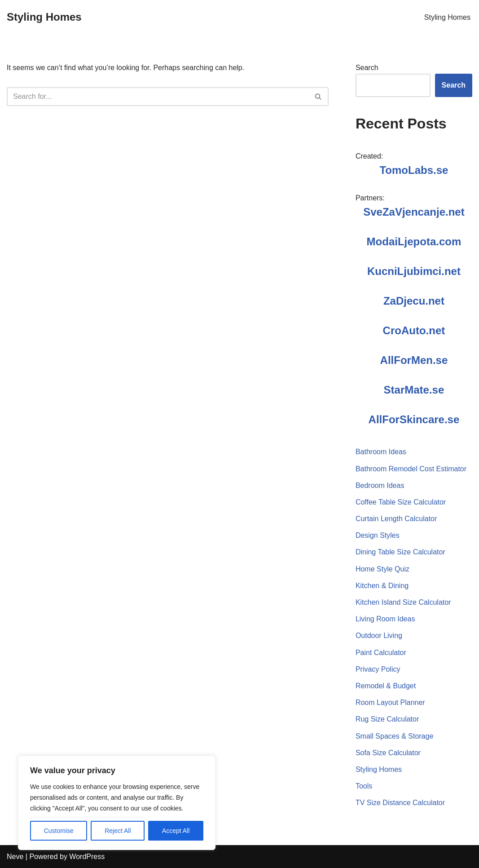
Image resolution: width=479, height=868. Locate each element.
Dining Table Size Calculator (400, 552)
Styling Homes (447, 17)
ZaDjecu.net (414, 301)
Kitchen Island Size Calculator (403, 602)
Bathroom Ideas (381, 452)
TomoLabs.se (414, 170)
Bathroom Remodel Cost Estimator (411, 469)
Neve (15, 857)
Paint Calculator (381, 653)
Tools (364, 786)
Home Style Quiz (382, 569)
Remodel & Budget (386, 686)
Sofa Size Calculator (388, 753)
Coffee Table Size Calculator (401, 502)
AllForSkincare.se (414, 419)
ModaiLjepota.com (414, 241)
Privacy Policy (378, 669)
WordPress (87, 857)
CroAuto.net (414, 330)
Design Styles (378, 535)
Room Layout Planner (390, 702)
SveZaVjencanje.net (414, 212)
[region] (117, 803)
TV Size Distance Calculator (400, 803)
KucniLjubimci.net (414, 271)
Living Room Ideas (385, 619)
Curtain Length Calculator (396, 519)
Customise (59, 831)
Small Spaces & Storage (394, 736)
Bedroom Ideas (380, 485)
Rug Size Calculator (387, 719)
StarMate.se (414, 390)
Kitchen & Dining (382, 586)
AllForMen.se (414, 360)
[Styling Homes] (44, 17)
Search (367, 68)
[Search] (158, 97)
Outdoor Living (379, 635)
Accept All (176, 831)
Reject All (118, 831)
